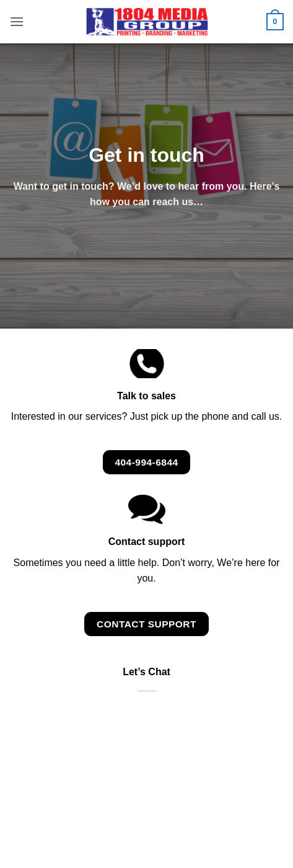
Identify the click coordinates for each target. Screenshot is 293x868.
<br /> (146, 748)
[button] (17, 21)
